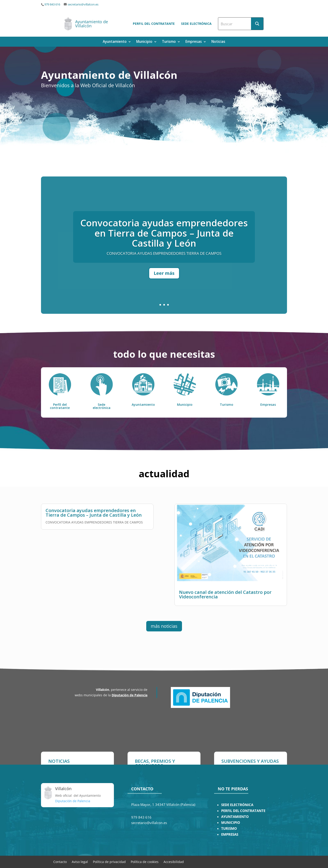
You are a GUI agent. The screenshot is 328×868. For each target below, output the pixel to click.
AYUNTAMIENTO (235, 817)
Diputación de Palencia (129, 695)
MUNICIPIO (231, 823)
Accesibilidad (174, 862)
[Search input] (235, 24)
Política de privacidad (109, 862)
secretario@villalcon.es (83, 4)
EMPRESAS (230, 834)
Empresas (194, 42)
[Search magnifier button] (257, 24)
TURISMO (229, 828)
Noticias (218, 42)
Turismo (169, 42)
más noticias (164, 626)
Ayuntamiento (115, 42)
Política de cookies (145, 862)
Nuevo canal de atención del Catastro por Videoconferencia (225, 609)
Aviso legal (80, 862)
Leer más (164, 294)
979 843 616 (52, 4)
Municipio (144, 42)
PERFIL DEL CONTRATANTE (243, 811)
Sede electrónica (196, 24)
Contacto (60, 862)
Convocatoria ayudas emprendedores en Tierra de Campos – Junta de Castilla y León (164, 254)
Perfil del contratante (154, 24)
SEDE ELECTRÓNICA (237, 805)
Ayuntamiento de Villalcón (92, 24)
